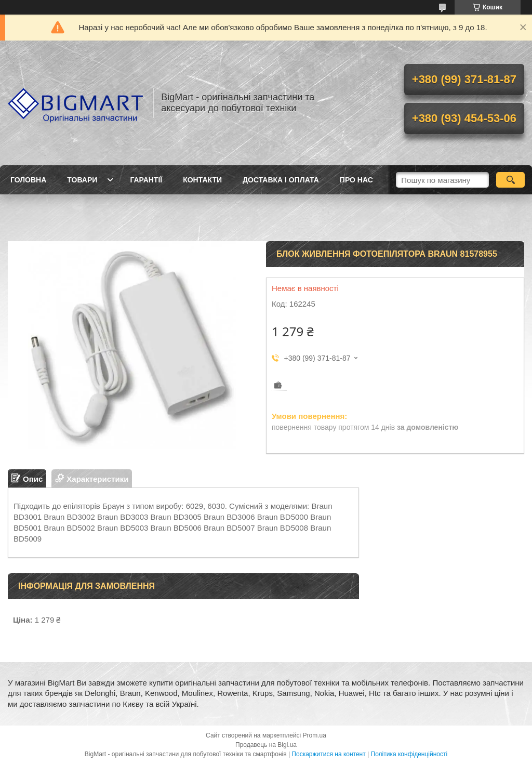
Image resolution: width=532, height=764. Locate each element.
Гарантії (146, 180)
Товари (82, 180)
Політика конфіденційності (409, 754)
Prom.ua (315, 735)
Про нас (356, 180)
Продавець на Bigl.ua (266, 745)
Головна (28, 180)
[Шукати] (510, 180)
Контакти (202, 180)
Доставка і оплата (281, 180)
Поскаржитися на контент (328, 754)
